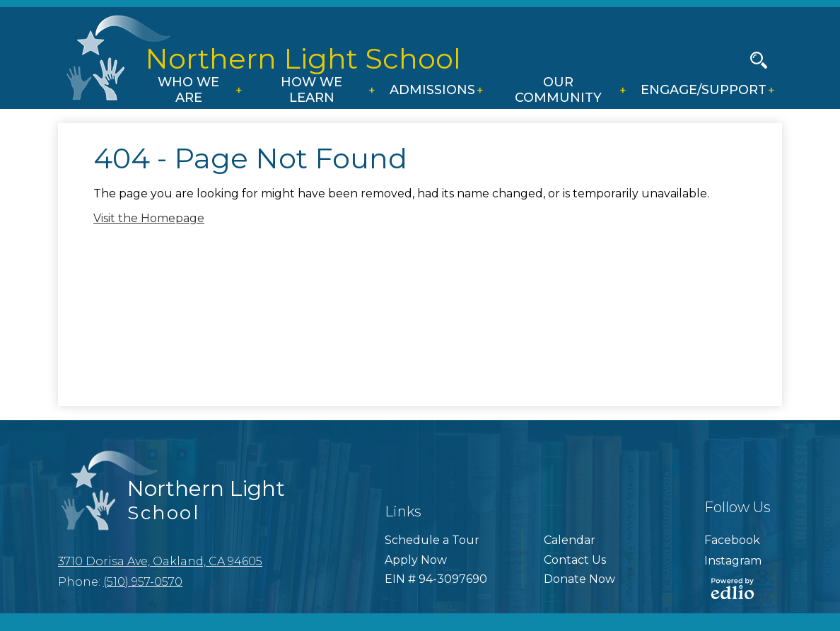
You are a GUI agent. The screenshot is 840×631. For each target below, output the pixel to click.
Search (759, 63)
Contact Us (575, 560)
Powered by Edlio (733, 589)
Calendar (570, 540)
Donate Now (579, 579)
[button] (193, 91)
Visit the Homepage (149, 218)
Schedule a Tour (432, 540)
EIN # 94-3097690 (436, 579)
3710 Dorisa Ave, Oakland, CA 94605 (160, 561)
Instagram (733, 561)
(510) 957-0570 (143, 582)
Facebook (732, 540)
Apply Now (416, 560)
